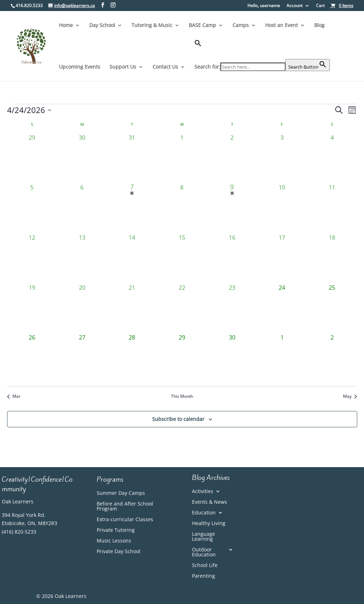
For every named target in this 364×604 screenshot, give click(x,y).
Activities (203, 492)
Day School (102, 26)
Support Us (123, 67)
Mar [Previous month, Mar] (14, 396)
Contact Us (165, 67)
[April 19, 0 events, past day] (32, 308)
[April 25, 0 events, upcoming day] (332, 308)
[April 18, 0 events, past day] (332, 258)
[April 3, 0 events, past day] (282, 158)
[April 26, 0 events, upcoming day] (32, 358)
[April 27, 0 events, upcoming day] (82, 358)
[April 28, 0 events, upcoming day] (132, 358)
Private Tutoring (116, 530)
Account (295, 6)
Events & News (210, 502)
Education (204, 513)
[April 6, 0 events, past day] (82, 208)
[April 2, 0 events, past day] (232, 158)
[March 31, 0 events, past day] (132, 158)
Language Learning (204, 537)
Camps (241, 26)
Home (66, 26)
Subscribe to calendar (178, 419)
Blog (319, 26)
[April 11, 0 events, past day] (332, 208)
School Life (205, 566)
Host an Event (282, 26)
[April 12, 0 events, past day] (32, 258)
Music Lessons (114, 541)
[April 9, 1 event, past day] (232, 208)
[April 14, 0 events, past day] (132, 258)
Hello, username (264, 6)
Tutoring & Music (152, 26)
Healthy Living (209, 524)
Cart (320, 6)
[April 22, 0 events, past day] (182, 308)
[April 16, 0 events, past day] (232, 258)
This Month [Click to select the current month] (182, 396)
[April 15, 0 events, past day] (182, 258)
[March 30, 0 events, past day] (82, 158)
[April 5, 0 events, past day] (32, 208)
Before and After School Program (125, 507)
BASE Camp (202, 26)
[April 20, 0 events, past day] (82, 308)
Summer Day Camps (121, 493)
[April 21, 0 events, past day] (132, 308)
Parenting (204, 576)
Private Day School (119, 552)
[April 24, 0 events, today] (282, 308)
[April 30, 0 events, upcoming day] (232, 358)
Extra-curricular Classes (125, 520)
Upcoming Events (80, 67)
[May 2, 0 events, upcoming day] (332, 358)
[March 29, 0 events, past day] (32, 158)
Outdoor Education (204, 552)
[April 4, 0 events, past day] (332, 158)
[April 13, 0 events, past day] (82, 258)
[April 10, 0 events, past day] (282, 208)
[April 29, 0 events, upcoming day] (182, 358)
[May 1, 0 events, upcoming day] (282, 358)
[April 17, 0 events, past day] (282, 258)
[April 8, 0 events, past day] (182, 208)
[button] (262, 49)
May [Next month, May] (350, 396)
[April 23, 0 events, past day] (232, 308)
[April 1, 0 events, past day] (182, 158)
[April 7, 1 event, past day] (132, 208)
